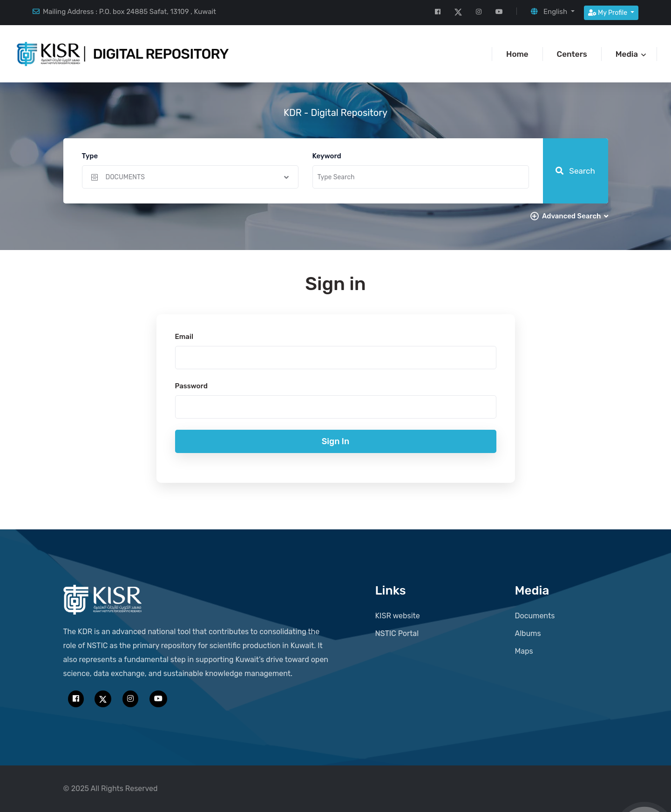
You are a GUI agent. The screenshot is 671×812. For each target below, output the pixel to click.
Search (575, 171)
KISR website (398, 616)
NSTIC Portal (397, 633)
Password (191, 386)
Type (90, 156)
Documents (535, 616)
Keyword (327, 156)
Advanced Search (575, 216)
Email (184, 337)
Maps (524, 651)
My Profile (609, 13)
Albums (528, 633)
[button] (552, 12)
